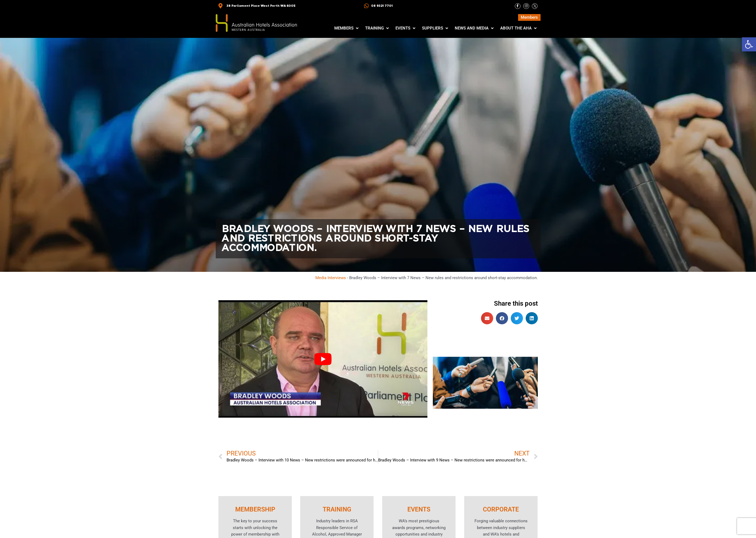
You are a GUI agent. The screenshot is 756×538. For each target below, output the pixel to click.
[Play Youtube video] (323, 359)
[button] (749, 44)
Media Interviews (331, 278)
